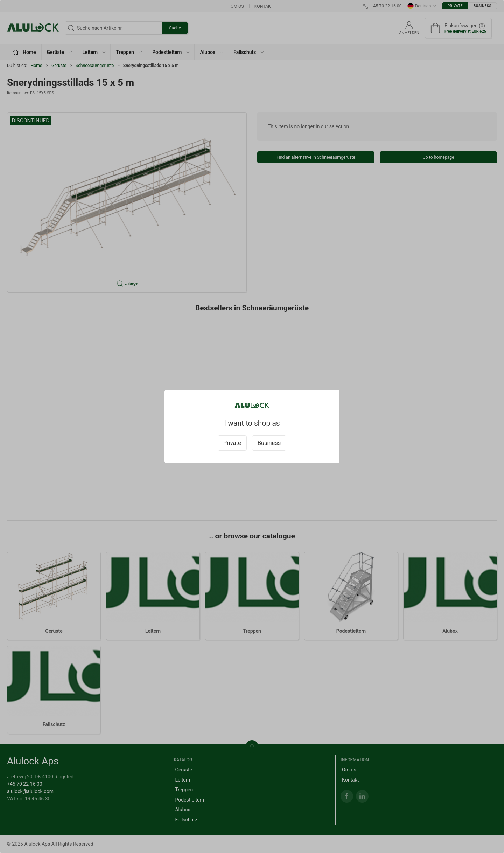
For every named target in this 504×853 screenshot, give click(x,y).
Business (269, 443)
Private (232, 443)
